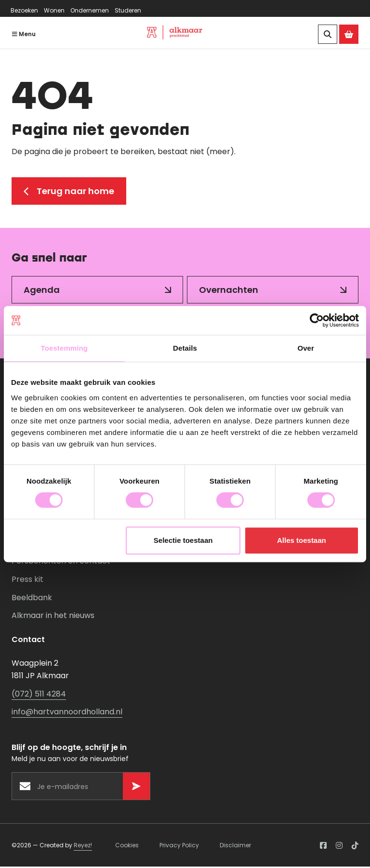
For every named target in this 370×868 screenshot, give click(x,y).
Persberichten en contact (61, 562)
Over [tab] (306, 348)
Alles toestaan (302, 540)
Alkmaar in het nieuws (53, 617)
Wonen (54, 10)
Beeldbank (32, 598)
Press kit (27, 581)
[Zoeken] (328, 34)
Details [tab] (185, 348)
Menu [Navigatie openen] (24, 34)
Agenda (42, 291)
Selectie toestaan (183, 540)
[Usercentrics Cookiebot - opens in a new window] (317, 320)
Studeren (128, 10)
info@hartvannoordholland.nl (67, 713)
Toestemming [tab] (65, 348)
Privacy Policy (179, 846)
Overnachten (229, 291)
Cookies (127, 846)
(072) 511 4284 (39, 695)
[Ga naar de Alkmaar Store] (349, 34)
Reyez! (83, 846)
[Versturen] (136, 787)
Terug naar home (69, 192)
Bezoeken (24, 10)
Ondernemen (90, 10)
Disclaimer (235, 846)
